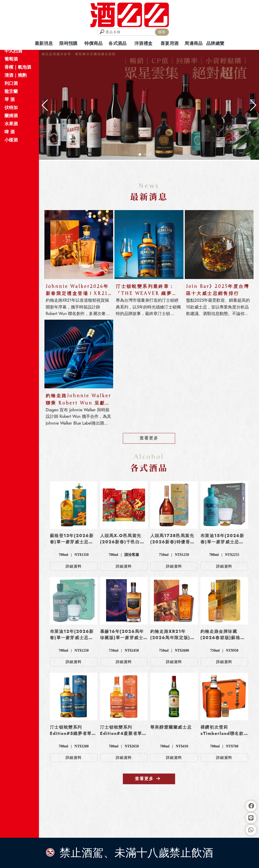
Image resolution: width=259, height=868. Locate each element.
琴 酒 (10, 99)
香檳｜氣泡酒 (18, 67)
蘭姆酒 (11, 116)
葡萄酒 (11, 59)
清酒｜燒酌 (16, 75)
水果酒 (11, 124)
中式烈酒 (13, 51)
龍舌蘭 (11, 91)
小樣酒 (11, 140)
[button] (140, 154)
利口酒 (11, 83)
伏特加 (11, 108)
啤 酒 (10, 132)
